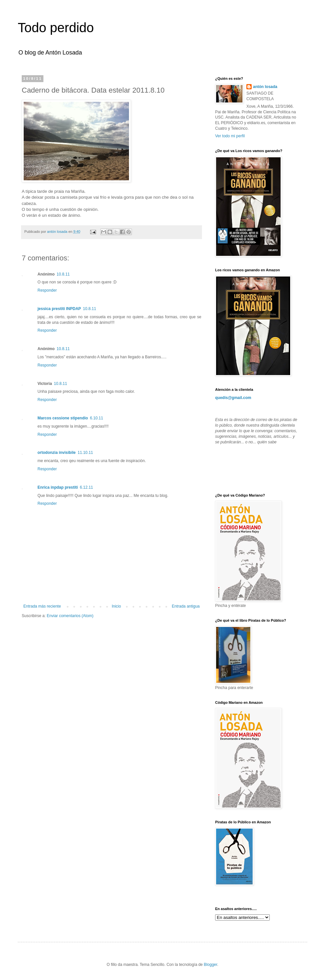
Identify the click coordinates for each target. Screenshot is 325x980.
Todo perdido (56, 28)
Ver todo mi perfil (230, 136)
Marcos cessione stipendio (63, 418)
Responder (47, 290)
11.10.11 (85, 453)
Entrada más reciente (42, 606)
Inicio (116, 606)
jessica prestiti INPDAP (59, 309)
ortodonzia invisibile (57, 453)
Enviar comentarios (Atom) (70, 616)
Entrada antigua (186, 606)
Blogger (211, 965)
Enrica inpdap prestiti (58, 487)
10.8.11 (63, 274)
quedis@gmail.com (233, 398)
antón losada (265, 87)
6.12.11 (87, 487)
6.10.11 (96, 418)
